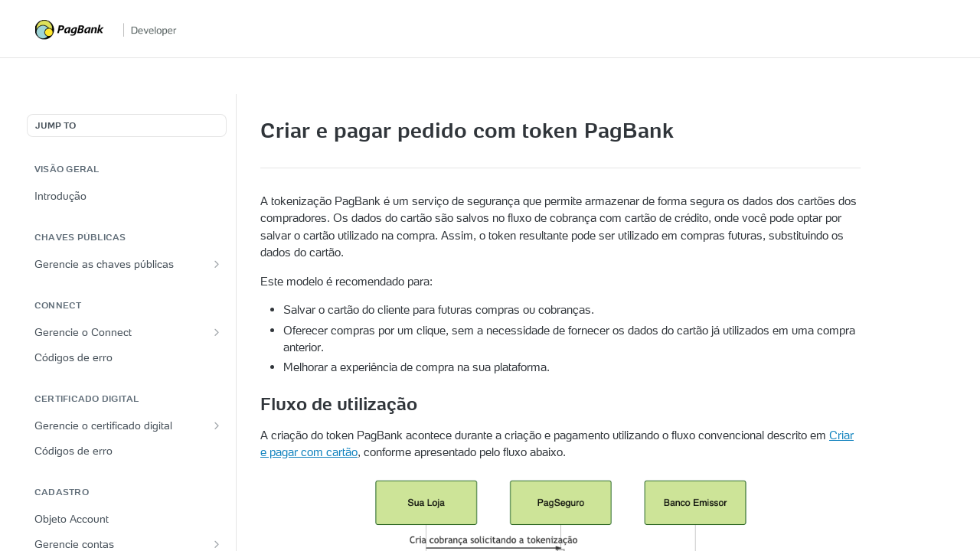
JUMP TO (56, 125)
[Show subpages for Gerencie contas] (217, 544)
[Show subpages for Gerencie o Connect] (217, 332)
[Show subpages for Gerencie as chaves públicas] (217, 264)
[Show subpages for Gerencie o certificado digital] (217, 425)
